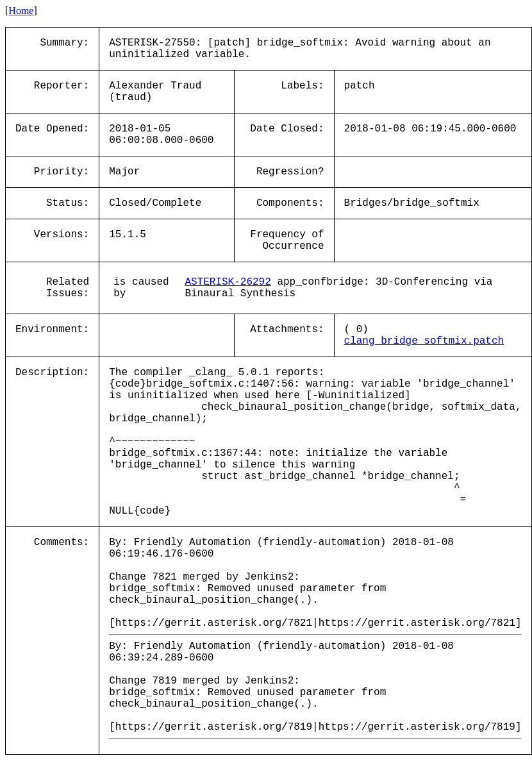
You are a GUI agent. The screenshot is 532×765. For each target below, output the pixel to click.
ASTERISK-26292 (228, 282)
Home (21, 11)
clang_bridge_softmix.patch (424, 341)
